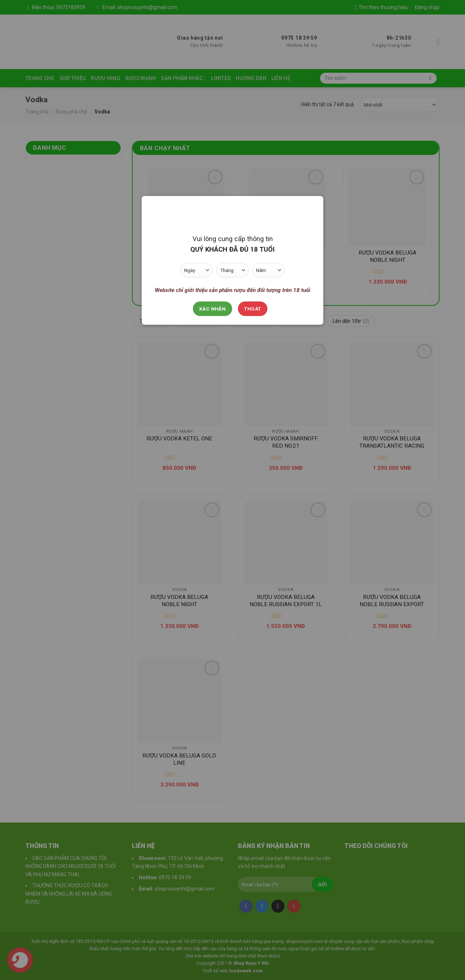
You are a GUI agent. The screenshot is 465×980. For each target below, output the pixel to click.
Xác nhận (212, 309)
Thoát (252, 309)
